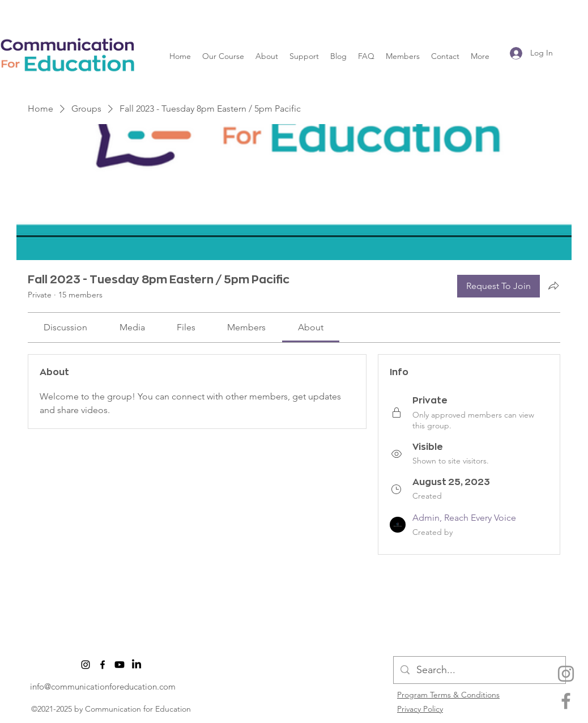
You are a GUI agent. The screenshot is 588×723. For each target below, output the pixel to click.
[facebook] (566, 701)
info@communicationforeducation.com (103, 686)
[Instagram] (566, 674)
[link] (65, 327)
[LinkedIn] (137, 665)
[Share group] (553, 286)
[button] (223, 56)
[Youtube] (120, 665)
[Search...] (479, 670)
